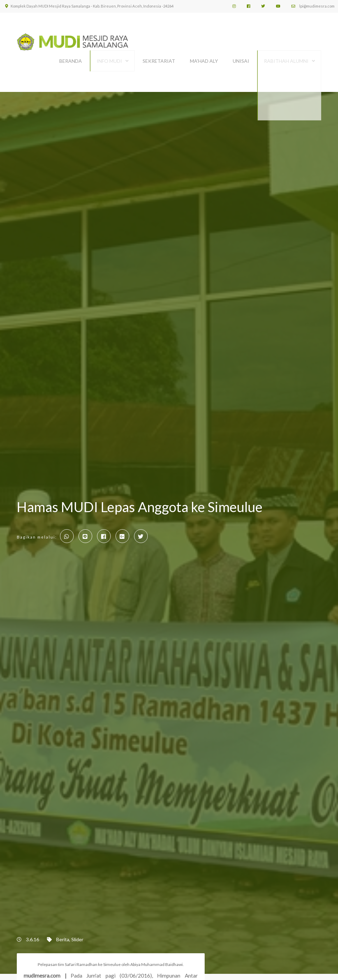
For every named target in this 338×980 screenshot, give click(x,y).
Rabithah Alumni (286, 57)
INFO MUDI (109, 57)
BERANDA (71, 57)
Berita (63, 932)
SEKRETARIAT (159, 57)
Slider (77, 932)
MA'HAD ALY (204, 57)
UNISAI (241, 57)
